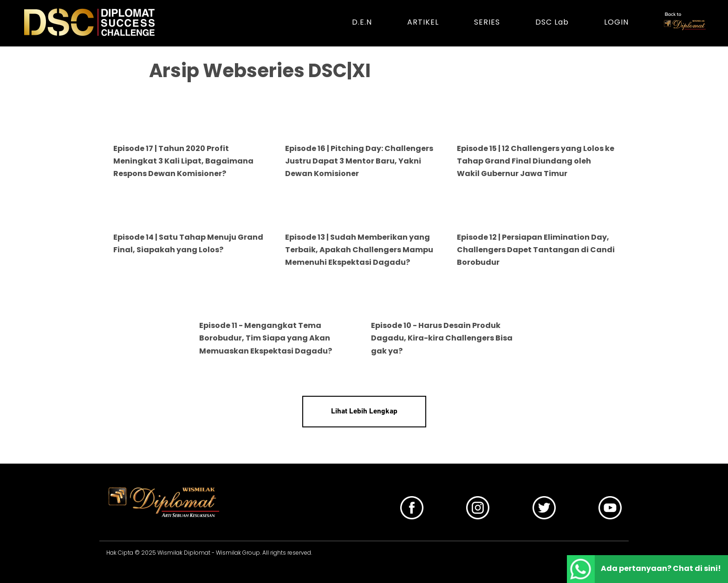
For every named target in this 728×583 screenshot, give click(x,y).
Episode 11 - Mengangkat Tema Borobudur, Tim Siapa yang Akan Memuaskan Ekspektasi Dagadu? (266, 338)
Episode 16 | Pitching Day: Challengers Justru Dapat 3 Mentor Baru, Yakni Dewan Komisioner (359, 161)
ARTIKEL (423, 22)
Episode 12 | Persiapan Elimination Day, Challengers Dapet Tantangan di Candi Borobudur (536, 250)
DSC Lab (552, 22)
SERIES (487, 22)
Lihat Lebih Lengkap (364, 412)
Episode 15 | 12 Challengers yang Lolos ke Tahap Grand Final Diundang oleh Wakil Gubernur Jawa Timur (536, 161)
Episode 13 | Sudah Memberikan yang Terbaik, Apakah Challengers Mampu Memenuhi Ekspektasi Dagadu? (359, 250)
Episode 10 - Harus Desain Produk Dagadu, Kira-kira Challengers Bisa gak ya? (442, 338)
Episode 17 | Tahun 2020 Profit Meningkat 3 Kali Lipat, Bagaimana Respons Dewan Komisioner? (183, 161)
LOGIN (616, 22)
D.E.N (362, 22)
